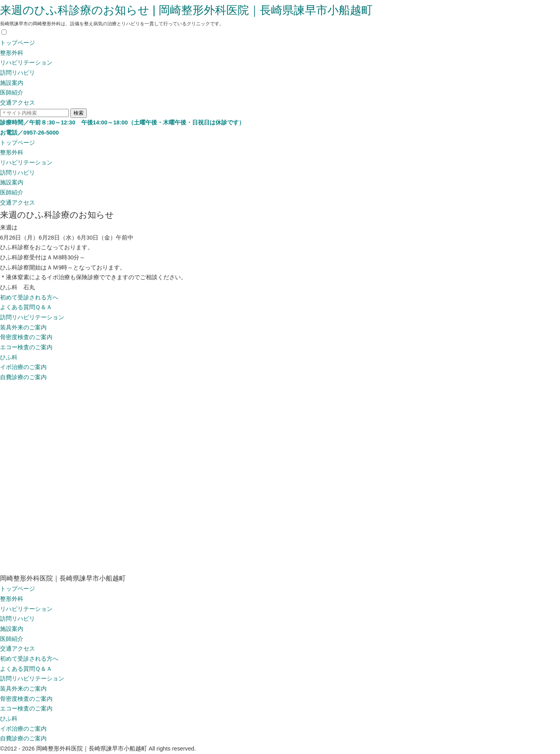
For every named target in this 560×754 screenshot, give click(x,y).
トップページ (17, 43)
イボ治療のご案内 (23, 367)
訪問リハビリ (17, 73)
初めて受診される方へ (29, 297)
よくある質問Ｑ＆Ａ (26, 307)
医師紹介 (12, 93)
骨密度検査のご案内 (26, 337)
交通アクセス (17, 103)
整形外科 (12, 53)
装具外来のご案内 (23, 327)
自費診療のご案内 (23, 377)
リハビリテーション (26, 63)
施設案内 (12, 83)
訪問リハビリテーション (32, 317)
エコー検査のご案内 (26, 347)
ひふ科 (9, 357)
